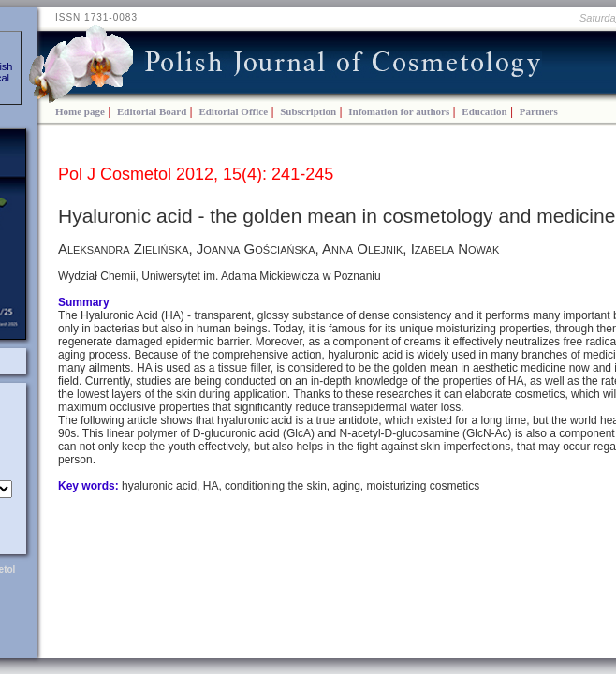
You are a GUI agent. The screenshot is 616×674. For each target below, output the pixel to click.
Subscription (308, 111)
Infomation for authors (399, 111)
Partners (539, 111)
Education (484, 111)
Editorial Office (233, 111)
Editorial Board (152, 111)
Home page (80, 111)
